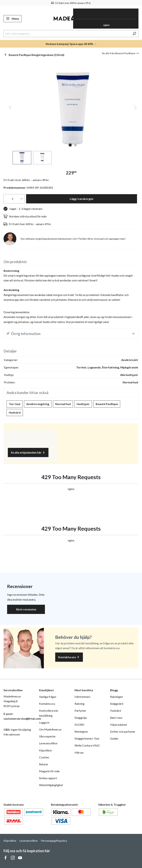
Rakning (80, 704)
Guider (114, 738)
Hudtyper (83, 404)
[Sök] (134, 34)
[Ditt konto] (67, 19)
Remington (81, 731)
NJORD (79, 725)
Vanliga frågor (48, 697)
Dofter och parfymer (123, 731)
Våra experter (47, 736)
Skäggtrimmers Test (87, 738)
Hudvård (15, 412)
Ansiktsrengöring (38, 404)
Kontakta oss (69, 657)
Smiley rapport (48, 778)
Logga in (44, 722)
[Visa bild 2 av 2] (75, 145)
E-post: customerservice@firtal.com (18, 716)
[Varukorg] (106, 19)
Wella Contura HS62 (87, 745)
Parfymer (80, 711)
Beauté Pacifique (107, 404)
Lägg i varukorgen (82, 199)
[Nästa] (136, 108)
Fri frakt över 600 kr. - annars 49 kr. (26, 180)
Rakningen (116, 697)
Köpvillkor (46, 750)
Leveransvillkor (48, 743)
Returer (44, 764)
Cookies (44, 757)
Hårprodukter (119, 725)
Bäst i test (116, 718)
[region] (71, 113)
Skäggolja (81, 718)
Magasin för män (49, 771)
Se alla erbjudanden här (28, 453)
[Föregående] (10, 108)
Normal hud (63, 404)
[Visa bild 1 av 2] (70, 145)
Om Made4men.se (50, 729)
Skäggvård (117, 704)
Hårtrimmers (83, 697)
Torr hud (15, 404)
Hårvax (79, 752)
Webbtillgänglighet (51, 785)
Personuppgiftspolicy (54, 841)
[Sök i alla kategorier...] (67, 34)
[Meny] (13, 19)
